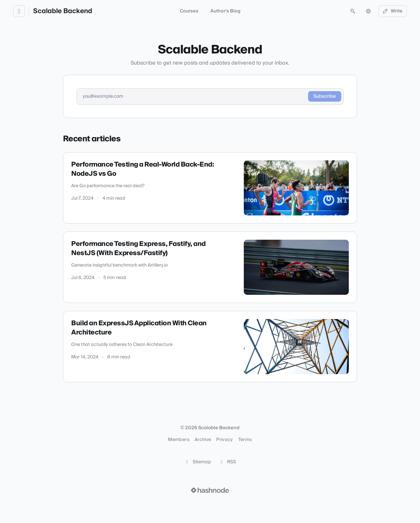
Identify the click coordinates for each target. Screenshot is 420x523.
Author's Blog (225, 11)
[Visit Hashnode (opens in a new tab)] (210, 490)
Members (178, 440)
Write (393, 11)
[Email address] (192, 96)
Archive (203, 440)
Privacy (224, 440)
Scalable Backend (63, 11)
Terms (245, 440)
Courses (189, 11)
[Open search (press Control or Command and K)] (353, 11)
